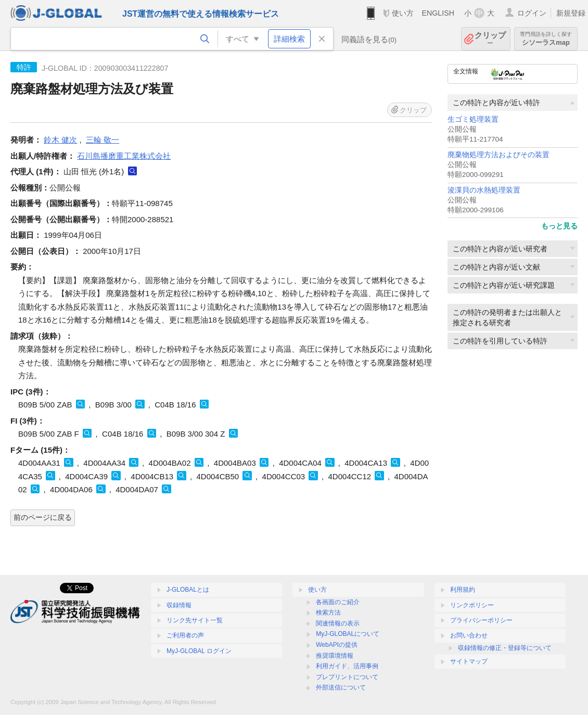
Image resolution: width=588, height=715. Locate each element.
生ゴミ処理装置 (473, 119)
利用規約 (463, 590)
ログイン (532, 13)
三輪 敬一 (103, 140)
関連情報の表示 (338, 623)
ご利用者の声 (185, 635)
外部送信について (341, 687)
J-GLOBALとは (188, 590)
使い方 (403, 13)
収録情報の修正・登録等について (505, 648)
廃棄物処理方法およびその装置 (498, 155)
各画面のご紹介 (338, 602)
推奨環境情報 (335, 656)
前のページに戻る (43, 517)
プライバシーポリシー (481, 620)
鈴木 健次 (60, 140)
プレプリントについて (347, 677)
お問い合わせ (469, 635)
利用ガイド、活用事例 (347, 666)
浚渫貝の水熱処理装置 (484, 190)
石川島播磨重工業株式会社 (124, 156)
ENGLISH (438, 13)
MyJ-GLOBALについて (348, 634)
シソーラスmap (546, 39)
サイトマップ (469, 661)
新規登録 (571, 13)
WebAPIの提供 (337, 645)
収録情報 (179, 605)
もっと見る (559, 226)
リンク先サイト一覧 (195, 620)
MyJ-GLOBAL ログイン (199, 651)
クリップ (490, 39)
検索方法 (328, 612)
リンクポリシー (472, 605)
